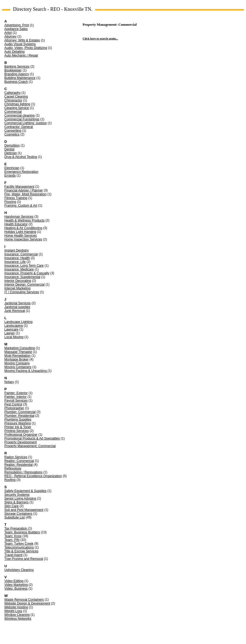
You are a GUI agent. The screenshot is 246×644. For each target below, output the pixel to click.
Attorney (10, 37)
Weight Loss (13, 611)
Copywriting (13, 131)
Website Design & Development (27, 603)
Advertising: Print (17, 25)
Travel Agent (13, 555)
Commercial (13, 112)
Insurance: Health (17, 258)
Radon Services (16, 457)
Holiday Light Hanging (20, 232)
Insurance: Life (15, 262)
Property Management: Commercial (30, 446)
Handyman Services (19, 217)
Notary (9, 382)
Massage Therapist (18, 352)
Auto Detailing (14, 52)
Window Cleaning (17, 615)
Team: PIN (12, 540)
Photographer (14, 408)
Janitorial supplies (17, 307)
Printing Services (17, 431)
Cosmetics (12, 134)
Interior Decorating (18, 281)
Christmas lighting (17, 104)
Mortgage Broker (16, 359)
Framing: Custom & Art (21, 206)
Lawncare (11, 329)
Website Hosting (16, 607)
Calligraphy (12, 93)
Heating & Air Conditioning (23, 228)
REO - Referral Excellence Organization (33, 476)
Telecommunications (19, 547)
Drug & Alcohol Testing (21, 157)
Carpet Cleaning (16, 97)
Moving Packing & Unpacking (26, 371)
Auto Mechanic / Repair (21, 55)
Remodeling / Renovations (23, 472)
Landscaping (14, 326)
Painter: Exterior (16, 393)
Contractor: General (19, 127)
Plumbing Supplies (18, 420)
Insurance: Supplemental (22, 277)
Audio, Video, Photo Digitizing (26, 48)
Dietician (11, 153)
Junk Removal (15, 311)
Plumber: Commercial (20, 412)
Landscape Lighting (18, 322)
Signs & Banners (16, 502)
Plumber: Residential (19, 416)
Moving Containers (18, 367)
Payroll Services (16, 401)
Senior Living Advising (20, 498)
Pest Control (13, 404)
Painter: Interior (15, 397)
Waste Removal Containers (24, 600)
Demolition (12, 146)
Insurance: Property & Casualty (27, 273)
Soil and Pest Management (24, 510)
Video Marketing (16, 585)
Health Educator (16, 224)
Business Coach (16, 82)
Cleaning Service (17, 108)
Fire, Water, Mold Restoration (25, 194)
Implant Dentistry (17, 250)
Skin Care (12, 506)
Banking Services (17, 67)
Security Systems (17, 495)
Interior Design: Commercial (25, 285)
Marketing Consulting (20, 348)
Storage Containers (18, 514)
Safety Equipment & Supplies (25, 491)
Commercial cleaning (20, 115)
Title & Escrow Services (21, 551)
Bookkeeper (13, 70)
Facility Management (19, 187)
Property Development (20, 442)
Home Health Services (20, 236)
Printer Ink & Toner (18, 427)
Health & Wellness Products (25, 220)
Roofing (10, 480)
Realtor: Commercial (19, 461)
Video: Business (16, 589)
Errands (10, 176)
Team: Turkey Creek (19, 544)
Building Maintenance (20, 78)
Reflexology (13, 468)
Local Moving (14, 337)
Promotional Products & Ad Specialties (32, 438)
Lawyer (10, 333)
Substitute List (14, 517)
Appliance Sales (16, 29)
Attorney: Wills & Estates (22, 40)
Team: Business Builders (22, 532)
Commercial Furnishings (22, 119)
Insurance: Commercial (21, 254)
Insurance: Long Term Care (24, 266)
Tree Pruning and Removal (24, 559)
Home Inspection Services (23, 239)
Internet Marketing (17, 288)
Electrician (12, 168)
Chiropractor (13, 100)
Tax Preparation (16, 529)
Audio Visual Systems (20, 44)
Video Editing (14, 581)
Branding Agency (17, 74)
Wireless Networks (18, 619)
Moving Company (17, 363)
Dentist (9, 149)
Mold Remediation (17, 356)
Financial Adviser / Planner (24, 190)
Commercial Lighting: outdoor (26, 123)
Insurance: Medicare (19, 269)
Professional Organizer (21, 435)
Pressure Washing (18, 423)
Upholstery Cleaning (19, 570)
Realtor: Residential (19, 465)
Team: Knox (13, 536)
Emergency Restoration (21, 172)
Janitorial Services (17, 303)
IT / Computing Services (22, 292)
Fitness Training (16, 198)
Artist (8, 33)
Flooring (10, 202)
